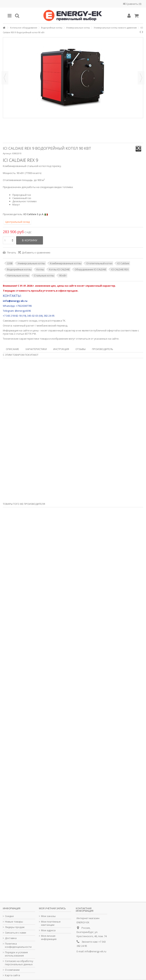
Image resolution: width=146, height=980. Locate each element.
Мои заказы (48, 916)
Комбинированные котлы (66, 263)
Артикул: (7, 153)
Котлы (40, 269)
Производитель (103, 349)
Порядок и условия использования (16, 954)
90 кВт (63, 275)
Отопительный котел (99, 263)
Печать (11, 252)
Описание (12, 349)
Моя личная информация (49, 938)
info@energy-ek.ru (95, 951)
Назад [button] (5, 78)
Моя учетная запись (52, 908)
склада (33, 321)
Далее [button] (141, 78)
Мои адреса (48, 930)
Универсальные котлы (31, 263)
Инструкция (61, 349)
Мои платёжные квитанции (51, 923)
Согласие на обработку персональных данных (19, 963)
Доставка (11, 938)
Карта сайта (12, 975)
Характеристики (36, 349)
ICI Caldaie (123, 263)
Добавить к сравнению (36, 252)
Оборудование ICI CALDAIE (90, 269)
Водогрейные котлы (19, 269)
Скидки (9, 916)
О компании (12, 970)
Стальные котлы (44, 275)
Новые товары (14, 922)
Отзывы (81, 349)
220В (10, 263)
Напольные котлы (18, 275)
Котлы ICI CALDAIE (59, 269)
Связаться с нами (15, 933)
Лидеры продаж (15, 927)
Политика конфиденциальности (18, 945)
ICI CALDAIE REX (120, 269)
